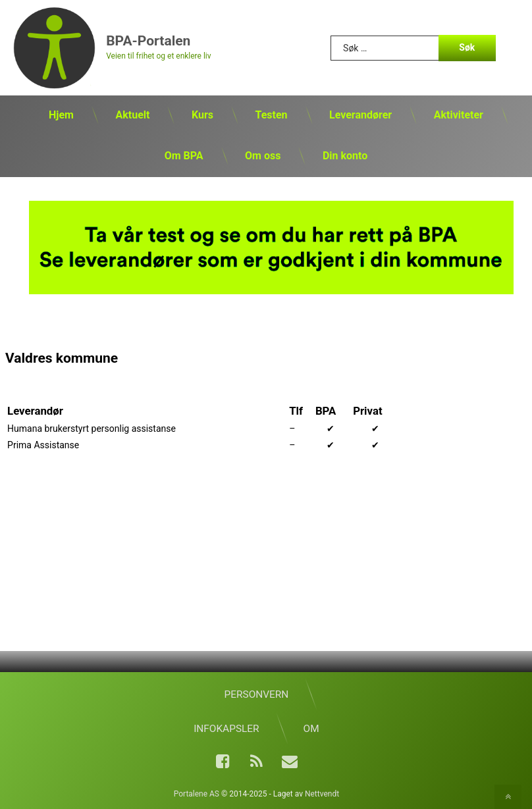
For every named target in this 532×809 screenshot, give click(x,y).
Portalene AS (197, 794)
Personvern (257, 694)
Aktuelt (132, 115)
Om (311, 729)
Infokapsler (226, 729)
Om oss (263, 156)
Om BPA (184, 156)
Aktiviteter (459, 115)
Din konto (345, 156)
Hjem (61, 115)
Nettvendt (322, 794)
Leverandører (360, 115)
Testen (271, 115)
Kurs (202, 115)
